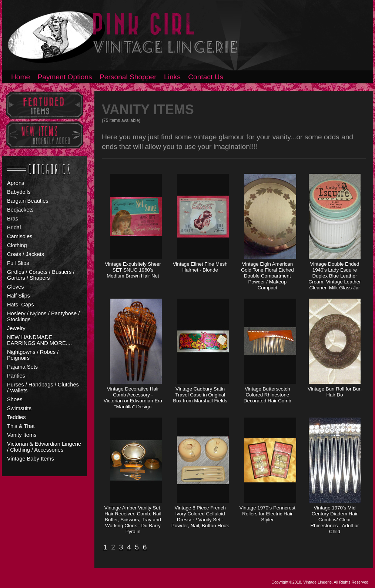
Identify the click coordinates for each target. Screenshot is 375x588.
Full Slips (18, 263)
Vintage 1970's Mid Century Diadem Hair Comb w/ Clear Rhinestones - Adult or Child (334, 520)
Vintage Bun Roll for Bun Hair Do (335, 392)
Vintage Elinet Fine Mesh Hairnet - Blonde (200, 267)
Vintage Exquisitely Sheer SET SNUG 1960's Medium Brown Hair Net (133, 270)
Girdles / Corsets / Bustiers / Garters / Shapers (41, 275)
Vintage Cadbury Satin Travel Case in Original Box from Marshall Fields (200, 395)
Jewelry (16, 328)
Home (21, 77)
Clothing (17, 245)
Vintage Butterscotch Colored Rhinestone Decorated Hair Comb (267, 395)
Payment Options (65, 77)
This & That (21, 426)
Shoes (15, 399)
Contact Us (206, 77)
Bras (13, 219)
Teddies (16, 417)
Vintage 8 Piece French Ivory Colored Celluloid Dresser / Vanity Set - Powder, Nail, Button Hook (200, 517)
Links (172, 77)
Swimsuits (19, 408)
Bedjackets (20, 210)
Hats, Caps (21, 305)
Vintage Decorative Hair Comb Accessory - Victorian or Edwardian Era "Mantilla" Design (133, 398)
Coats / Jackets (26, 254)
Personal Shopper (128, 77)
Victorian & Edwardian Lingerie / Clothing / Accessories (44, 447)
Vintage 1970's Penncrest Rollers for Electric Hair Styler (267, 514)
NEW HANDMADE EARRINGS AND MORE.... (39, 340)
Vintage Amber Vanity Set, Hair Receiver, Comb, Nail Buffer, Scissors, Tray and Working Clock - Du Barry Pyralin (133, 520)
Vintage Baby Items (31, 459)
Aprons (16, 183)
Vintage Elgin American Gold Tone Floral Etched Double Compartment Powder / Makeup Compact (267, 276)
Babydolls (19, 192)
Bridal (14, 227)
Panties (16, 376)
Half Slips (19, 296)
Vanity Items (22, 435)
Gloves (16, 287)
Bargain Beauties (28, 201)
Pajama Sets (22, 367)
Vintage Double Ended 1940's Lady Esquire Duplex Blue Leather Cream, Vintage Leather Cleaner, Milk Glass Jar (334, 276)
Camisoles (20, 236)
